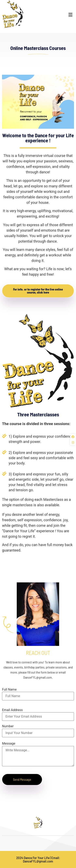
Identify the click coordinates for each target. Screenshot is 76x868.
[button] (71, 12)
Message (9, 744)
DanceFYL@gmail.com (38, 677)
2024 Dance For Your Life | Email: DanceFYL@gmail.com (38, 859)
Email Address (12, 710)
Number (8, 726)
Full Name (9, 690)
